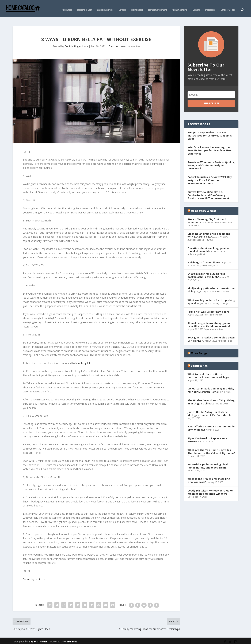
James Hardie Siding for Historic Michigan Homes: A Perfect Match (209, 408)
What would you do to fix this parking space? (211, 296)
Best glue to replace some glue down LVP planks (211, 334)
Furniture (122, 7)
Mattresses (210, 7)
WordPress (71, 636)
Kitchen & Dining (179, 7)
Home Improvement (157, 7)
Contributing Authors (76, 41)
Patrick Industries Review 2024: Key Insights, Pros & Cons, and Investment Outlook (210, 175)
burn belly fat (83, 358)
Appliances (67, 7)
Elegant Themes (38, 636)
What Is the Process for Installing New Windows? (209, 475)
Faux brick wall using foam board (208, 307)
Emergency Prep (105, 7)
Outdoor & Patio (228, 7)
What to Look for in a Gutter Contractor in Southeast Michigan (209, 370)
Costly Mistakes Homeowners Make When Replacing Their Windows (210, 487)
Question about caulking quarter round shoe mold (208, 244)
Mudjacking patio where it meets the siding (211, 285)
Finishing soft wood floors (204, 257)
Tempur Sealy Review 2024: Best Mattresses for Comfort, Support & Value (210, 130)
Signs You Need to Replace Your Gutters (207, 435)
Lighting (196, 7)
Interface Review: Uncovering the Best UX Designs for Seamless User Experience (210, 145)
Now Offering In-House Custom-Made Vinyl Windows (211, 423)
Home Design (199, 348)
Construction (199, 361)
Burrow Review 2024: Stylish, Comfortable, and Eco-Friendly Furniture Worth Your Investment (208, 190)
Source (27, 574)
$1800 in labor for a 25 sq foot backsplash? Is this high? (206, 270)
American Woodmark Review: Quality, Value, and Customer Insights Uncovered (211, 160)
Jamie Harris (42, 574)
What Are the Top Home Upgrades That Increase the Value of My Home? (211, 446)
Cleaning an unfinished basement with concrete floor (209, 230)
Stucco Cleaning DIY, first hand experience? (207, 216)
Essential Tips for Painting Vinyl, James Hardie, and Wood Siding (208, 461)
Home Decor (137, 7)
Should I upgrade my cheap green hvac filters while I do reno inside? (209, 319)
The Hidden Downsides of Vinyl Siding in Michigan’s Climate (211, 397)
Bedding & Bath (85, 7)
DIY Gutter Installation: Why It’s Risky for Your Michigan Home (211, 385)
